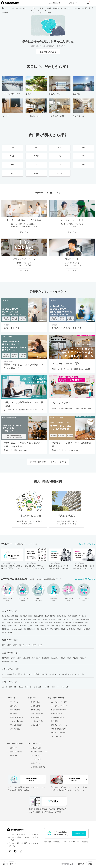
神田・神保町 (56, 626)
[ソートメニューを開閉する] (4, 864)
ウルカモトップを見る (87, 544)
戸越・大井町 (6, 623)
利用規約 (57, 842)
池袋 (86, 623)
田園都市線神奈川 (29, 629)
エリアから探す (36, 717)
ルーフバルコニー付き (9, 674)
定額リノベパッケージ (59, 725)
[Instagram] (21, 851)
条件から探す (36, 702)
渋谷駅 (19, 658)
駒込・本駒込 (66, 626)
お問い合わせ (36, 763)
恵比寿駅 (76, 658)
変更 (90, 864)
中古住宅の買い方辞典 (59, 729)
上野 (15, 626)
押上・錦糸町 (67, 623)
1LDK (15, 687)
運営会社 (47, 842)
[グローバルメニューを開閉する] (93, 3)
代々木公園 (83, 616)
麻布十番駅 (14, 661)
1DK (10, 687)
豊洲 (34, 619)
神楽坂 (11, 619)
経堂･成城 (34, 623)
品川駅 (13, 658)
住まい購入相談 (57, 713)
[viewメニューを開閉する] (11, 864)
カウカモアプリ (37, 755)
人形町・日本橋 (33, 626)
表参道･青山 (6, 616)
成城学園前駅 (36, 658)
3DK (49, 687)
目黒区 (15, 645)
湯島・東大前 (22, 626)
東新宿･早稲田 (86, 619)
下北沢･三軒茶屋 (50, 616)
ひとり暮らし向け (54, 674)
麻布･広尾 (15, 616)
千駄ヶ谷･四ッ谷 (68, 619)
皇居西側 (52, 619)
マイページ (14, 702)
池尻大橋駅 (26, 658)
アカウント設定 (16, 725)
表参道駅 (83, 658)
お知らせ (14, 706)
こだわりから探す (37, 721)
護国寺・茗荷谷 (7, 626)
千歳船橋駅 (45, 658)
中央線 (59, 619)
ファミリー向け (80, 674)
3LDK (54, 687)
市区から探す (36, 710)
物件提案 (54, 721)
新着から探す (36, 706)
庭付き (20, 674)
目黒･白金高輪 (39, 616)
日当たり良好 (28, 674)
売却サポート (15, 748)
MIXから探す (35, 725)
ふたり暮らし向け (67, 674)
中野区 (34, 645)
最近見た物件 (15, 710)
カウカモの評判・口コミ (40, 752)
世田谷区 (21, 645)
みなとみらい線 (17, 629)
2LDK (40, 687)
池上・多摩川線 (17, 623)
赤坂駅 (69, 658)
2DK (35, 687)
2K (31, 687)
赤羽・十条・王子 (42, 629)
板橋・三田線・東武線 (74, 629)
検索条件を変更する (48, 52)
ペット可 (44, 674)
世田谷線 (26, 623)
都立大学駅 (54, 658)
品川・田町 (19, 619)
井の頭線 (5, 619)
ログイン (75, 3)
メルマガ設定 (15, 729)
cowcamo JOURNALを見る (85, 579)
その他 (10, 632)
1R (3, 687)
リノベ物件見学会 (58, 717)
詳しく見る (24, 232)
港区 (3, 645)
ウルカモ (14, 755)
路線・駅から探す (37, 713)
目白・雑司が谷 (78, 623)
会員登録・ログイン (38, 767)
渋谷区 (28, 645)
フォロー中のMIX (17, 721)
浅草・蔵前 (58, 623)
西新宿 (77, 619)
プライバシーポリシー (71, 842)
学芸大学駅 (5, 661)
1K (6, 687)
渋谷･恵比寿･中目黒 (26, 616)
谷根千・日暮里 (45, 626)
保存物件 (14, 713)
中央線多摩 (86, 629)
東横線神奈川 (6, 629)
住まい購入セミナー (58, 710)
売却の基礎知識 (16, 752)
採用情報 (85, 842)
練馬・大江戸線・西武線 (57, 629)
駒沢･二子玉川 (73, 616)
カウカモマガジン (58, 736)
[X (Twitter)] (10, 851)
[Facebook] (15, 851)
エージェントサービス (59, 702)
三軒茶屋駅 (5, 658)
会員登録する (79, 833)
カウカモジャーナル (58, 733)
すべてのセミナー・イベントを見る (48, 462)
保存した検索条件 (17, 717)
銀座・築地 (28, 619)
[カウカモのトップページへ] (10, 3)
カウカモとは (36, 748)
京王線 (41, 623)
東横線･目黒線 (62, 616)
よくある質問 (36, 759)
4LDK (67, 687)
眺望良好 (37, 674)
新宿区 (9, 645)
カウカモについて (54, 3)
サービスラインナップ (59, 706)
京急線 (4, 632)
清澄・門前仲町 (42, 619)
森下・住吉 (49, 623)
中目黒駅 (62, 658)
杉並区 (40, 645)
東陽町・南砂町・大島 (79, 626)
